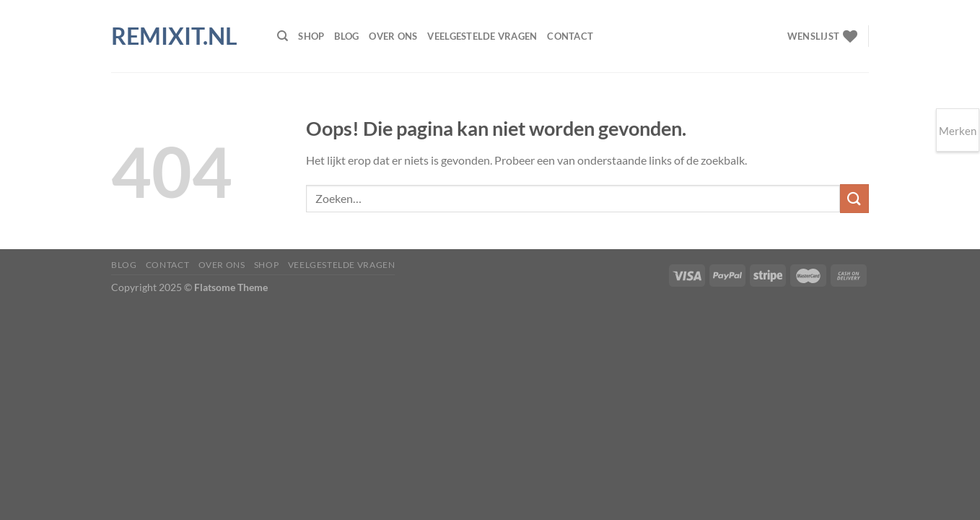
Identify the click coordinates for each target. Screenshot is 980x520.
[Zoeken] (283, 36)
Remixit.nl (174, 36)
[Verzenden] (854, 198)
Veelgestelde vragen (482, 36)
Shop (311, 36)
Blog (346, 36)
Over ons (393, 36)
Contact (570, 36)
